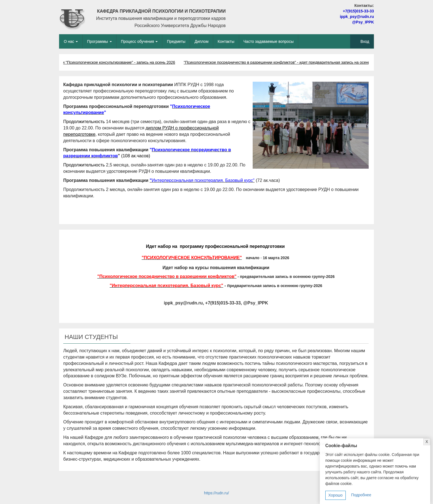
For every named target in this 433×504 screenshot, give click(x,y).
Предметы (176, 41)
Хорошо (336, 495)
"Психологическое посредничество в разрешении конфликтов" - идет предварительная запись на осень (278, 62)
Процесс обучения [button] (139, 41)
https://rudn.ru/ (216, 493)
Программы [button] (99, 41)
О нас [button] (71, 41)
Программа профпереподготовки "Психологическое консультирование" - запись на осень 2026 (91, 62)
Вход (365, 41)
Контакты (226, 41)
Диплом (201, 41)
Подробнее (361, 495)
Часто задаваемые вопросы (269, 41)
